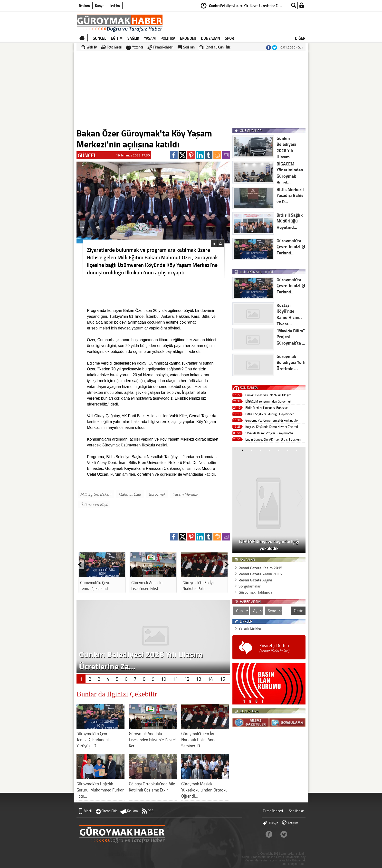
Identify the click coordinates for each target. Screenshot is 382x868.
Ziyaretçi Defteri (274, 648)
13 (199, 679)
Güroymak (157, 494)
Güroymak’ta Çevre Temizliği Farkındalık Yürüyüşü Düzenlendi (272, 421)
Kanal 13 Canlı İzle (218, 47)
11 (175, 679)
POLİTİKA (168, 38)
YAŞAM (150, 38)
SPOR (229, 38)
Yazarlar (138, 47)
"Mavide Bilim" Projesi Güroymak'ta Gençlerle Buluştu (269, 433)
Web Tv (92, 47)
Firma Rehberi (163, 47)
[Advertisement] (191, 89)
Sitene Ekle (109, 811)
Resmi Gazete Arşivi (255, 580)
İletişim (115, 6)
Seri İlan (189, 47)
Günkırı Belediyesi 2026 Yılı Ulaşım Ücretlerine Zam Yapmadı (268, 395)
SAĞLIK (133, 38)
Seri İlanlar (296, 811)
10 (163, 679)
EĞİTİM (117, 38)
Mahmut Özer (130, 494)
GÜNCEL (99, 38)
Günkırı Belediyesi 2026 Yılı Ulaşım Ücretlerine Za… (245, 6)
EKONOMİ (188, 38)
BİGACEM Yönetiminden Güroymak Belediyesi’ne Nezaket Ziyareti (268, 402)
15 (222, 679)
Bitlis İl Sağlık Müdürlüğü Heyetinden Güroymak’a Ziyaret (270, 414)
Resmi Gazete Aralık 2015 (260, 574)
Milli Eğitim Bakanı (96, 494)
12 (187, 679)
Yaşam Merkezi (185, 494)
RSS (151, 811)
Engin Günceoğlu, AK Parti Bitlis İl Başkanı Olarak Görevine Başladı (273, 440)
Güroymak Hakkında (255, 592)
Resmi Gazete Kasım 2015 (260, 568)
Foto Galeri (114, 47)
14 (210, 679)
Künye (100, 6)
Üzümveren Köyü (94, 504)
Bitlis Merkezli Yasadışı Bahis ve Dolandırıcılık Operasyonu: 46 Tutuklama (272, 408)
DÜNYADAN (210, 38)
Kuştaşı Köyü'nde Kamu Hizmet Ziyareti (272, 427)
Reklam (84, 6)
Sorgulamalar (250, 586)
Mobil (88, 811)
